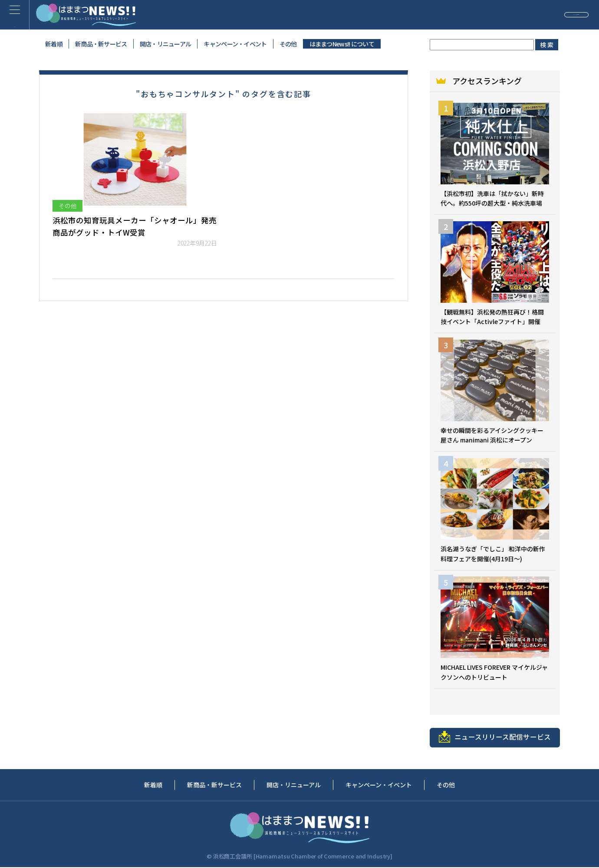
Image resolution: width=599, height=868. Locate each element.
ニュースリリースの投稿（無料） (527, 15)
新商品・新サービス (101, 44)
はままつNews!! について (342, 44)
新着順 (54, 44)
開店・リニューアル (166, 44)
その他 (288, 44)
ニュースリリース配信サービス (495, 738)
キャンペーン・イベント (235, 44)
